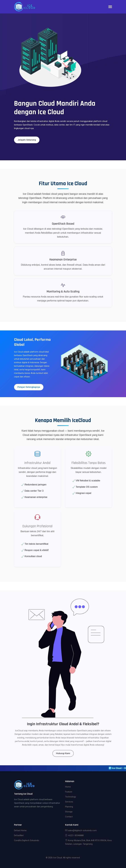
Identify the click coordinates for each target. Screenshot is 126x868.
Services (69, 802)
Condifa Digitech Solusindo (27, 840)
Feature (69, 792)
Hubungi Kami (63, 753)
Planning (69, 807)
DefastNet (19, 835)
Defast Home (20, 830)
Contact (69, 817)
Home (68, 787)
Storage (69, 812)
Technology (71, 797)
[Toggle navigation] (110, 7)
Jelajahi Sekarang (27, 140)
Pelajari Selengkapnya (29, 387)
